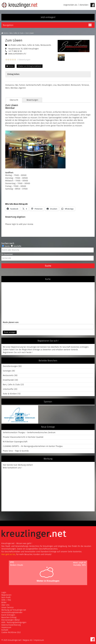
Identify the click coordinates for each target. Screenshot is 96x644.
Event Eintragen (8, 615)
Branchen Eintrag (9, 617)
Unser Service (7, 607)
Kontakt (5, 630)
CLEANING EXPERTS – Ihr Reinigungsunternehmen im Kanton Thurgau (33, 446)
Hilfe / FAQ (6, 600)
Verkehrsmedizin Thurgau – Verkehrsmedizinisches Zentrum (29, 433)
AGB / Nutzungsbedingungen (14, 622)
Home (5, 33)
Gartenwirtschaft (33, 85)
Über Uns (5, 605)
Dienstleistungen (10, 366)
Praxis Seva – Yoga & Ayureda (16, 451)
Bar (17, 85)
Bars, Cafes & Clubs (17, 33)
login (14, 224)
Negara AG (28, 640)
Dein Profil (6, 597)
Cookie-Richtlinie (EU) (11, 632)
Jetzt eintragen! (48, 17)
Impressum (6, 627)
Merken (10, 66)
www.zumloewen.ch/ (17, 54)
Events (6, 246)
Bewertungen (33, 100)
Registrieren (8, 352)
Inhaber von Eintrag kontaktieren (30, 66)
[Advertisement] (21, 492)
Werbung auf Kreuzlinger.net (14, 610)
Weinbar (14, 88)
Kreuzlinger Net (19, 5)
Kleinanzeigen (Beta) (11, 620)
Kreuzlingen (47, 85)
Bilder (4, 602)
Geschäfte (16, 246)
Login (4, 593)
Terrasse (85, 85)
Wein (7, 88)
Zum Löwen (14, 40)
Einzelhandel (8, 380)
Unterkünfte (8, 389)
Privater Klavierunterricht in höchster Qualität (23, 437)
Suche (48, 266)
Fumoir (22, 85)
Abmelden (84, 5)
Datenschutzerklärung (11, 625)
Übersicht (14, 100)
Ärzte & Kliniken (10, 394)
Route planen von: (48, 325)
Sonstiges (7, 371)
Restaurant (76, 85)
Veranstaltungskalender (12, 612)
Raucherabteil (64, 85)
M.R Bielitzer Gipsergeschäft (15, 442)
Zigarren (22, 88)
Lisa (55, 85)
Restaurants (46, 45)
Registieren (6, 595)
